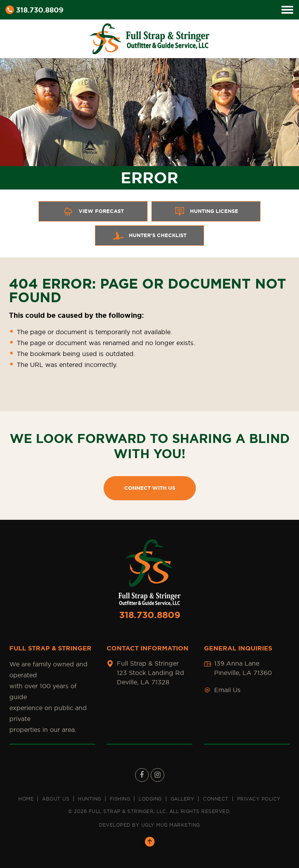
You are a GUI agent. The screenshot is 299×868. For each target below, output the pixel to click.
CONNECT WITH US (150, 488)
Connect (216, 799)
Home (26, 799)
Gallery (183, 799)
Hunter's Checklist (149, 236)
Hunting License (206, 211)
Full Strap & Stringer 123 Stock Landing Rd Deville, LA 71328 (150, 673)
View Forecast (93, 211)
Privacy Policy (259, 799)
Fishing (120, 799)
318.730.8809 (34, 10)
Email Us (227, 690)
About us (56, 799)
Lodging (150, 799)
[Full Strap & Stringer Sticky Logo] (149, 37)
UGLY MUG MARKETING (171, 825)
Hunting (90, 799)
